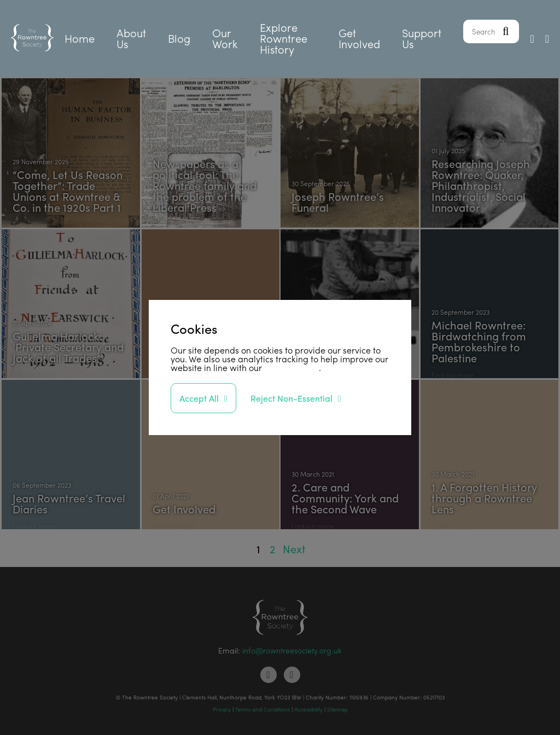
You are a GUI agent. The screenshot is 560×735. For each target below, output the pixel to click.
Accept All (199, 398)
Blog (179, 38)
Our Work (225, 38)
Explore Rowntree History (284, 38)
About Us (131, 38)
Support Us (422, 38)
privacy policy (291, 367)
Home (80, 38)
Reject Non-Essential (291, 398)
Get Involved (359, 38)
